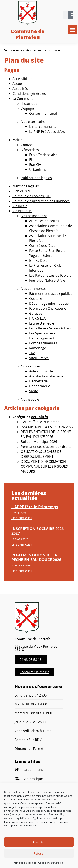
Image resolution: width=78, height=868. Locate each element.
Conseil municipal (43, 113)
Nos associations (34, 216)
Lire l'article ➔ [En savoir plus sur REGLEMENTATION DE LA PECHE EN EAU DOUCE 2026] (22, 571)
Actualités (20, 89)
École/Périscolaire (43, 155)
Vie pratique (22, 211)
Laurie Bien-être (42, 323)
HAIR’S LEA (37, 318)
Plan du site (22, 191)
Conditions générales (51, 863)
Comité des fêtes (42, 246)
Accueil (32, 50)
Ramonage (38, 348)
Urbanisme (38, 170)
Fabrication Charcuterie (48, 308)
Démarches (30, 150)
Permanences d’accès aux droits (46, 447)
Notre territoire (33, 122)
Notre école (30, 399)
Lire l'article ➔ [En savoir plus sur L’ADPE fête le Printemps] (22, 518)
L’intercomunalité (43, 127)
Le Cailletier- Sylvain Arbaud (51, 328)
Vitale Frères (39, 358)
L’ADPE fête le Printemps (40, 422)
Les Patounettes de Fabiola (50, 275)
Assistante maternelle (46, 376)
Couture (36, 298)
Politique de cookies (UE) (32, 196)
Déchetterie (38, 381)
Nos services (31, 366)
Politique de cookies (25, 863)
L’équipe (27, 108)
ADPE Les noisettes (44, 221)
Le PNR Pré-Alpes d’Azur (48, 132)
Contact (27, 145)
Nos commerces (34, 289)
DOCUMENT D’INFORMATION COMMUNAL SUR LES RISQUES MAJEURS (44, 466)
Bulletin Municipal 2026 (39, 442)
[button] (73, 30)
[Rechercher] (72, 15)
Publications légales (36, 178)
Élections (36, 160)
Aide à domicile (41, 371)
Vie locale (20, 206)
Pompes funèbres (43, 343)
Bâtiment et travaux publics (51, 294)
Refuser (39, 853)
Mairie (17, 140)
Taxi (32, 353)
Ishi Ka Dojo (38, 260)
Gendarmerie (40, 386)
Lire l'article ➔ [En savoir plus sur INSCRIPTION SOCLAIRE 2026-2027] (22, 545)
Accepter (39, 842)
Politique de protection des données (41, 201)
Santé (34, 391)
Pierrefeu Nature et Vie (47, 280)
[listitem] (39, 770)
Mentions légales (26, 186)
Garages (36, 313)
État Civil (36, 165)
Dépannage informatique (49, 303)
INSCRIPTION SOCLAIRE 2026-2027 (47, 427)
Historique (29, 103)
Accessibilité (22, 79)
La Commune (23, 99)
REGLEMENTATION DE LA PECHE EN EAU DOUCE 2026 (36, 557)
